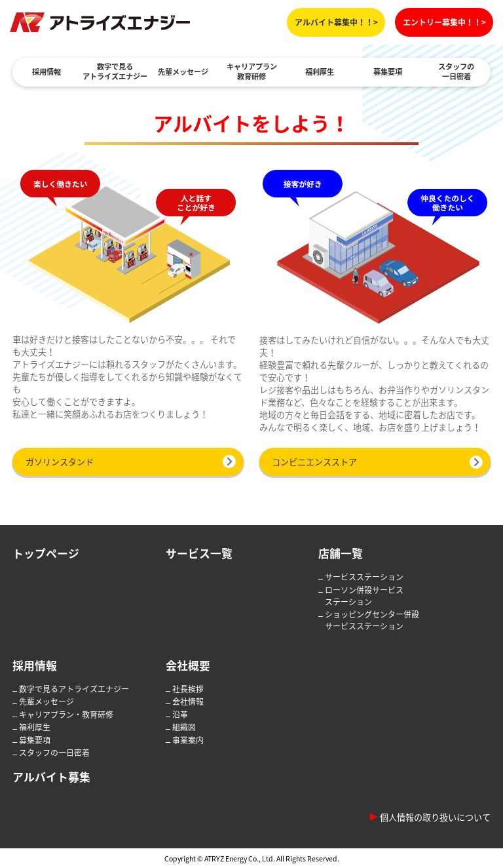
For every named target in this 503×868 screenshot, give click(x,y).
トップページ (46, 553)
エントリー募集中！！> (444, 22)
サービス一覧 (199, 553)
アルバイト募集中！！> (336, 22)
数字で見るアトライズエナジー (115, 71)
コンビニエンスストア (314, 462)
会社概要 (188, 665)
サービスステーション (364, 577)
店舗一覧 (341, 553)
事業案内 (188, 740)
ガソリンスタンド (60, 462)
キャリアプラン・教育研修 (66, 715)
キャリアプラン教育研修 (252, 71)
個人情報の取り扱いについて (435, 817)
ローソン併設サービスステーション (364, 596)
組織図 (184, 727)
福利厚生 (320, 72)
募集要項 (388, 72)
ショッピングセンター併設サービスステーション (372, 620)
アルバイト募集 (51, 777)
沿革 (180, 715)
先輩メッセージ (183, 72)
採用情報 (47, 72)
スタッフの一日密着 (456, 71)
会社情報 (188, 701)
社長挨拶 (188, 689)
